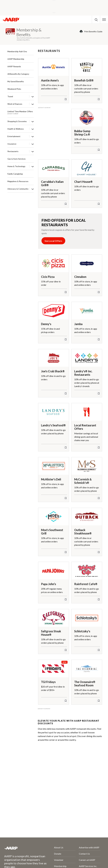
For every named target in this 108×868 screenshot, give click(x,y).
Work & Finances (15, 104)
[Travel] (33, 97)
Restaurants (13, 151)
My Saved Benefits (16, 81)
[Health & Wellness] (33, 129)
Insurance (12, 144)
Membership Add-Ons (17, 51)
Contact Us (84, 854)
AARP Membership (16, 59)
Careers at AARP (87, 860)
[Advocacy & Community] (33, 189)
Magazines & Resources (18, 181)
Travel (10, 96)
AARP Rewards (14, 66)
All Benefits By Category (18, 74)
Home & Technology (16, 166)
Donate (58, 854)
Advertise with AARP (89, 847)
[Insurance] (33, 144)
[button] (104, 20)
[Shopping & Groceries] (33, 122)
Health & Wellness (16, 129)
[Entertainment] (33, 137)
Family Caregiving (15, 174)
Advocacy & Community (18, 189)
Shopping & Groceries (17, 121)
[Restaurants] (33, 152)
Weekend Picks (14, 89)
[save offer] (66, 99)
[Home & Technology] (33, 166)
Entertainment (14, 136)
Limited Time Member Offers (20, 111)
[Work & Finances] (33, 104)
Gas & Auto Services (17, 159)
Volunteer (59, 860)
